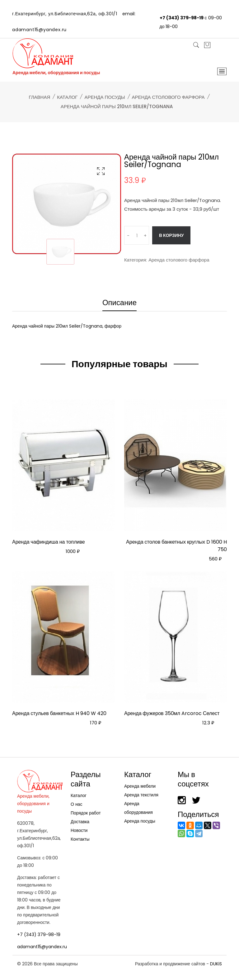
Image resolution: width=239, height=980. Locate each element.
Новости (79, 830)
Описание (119, 303)
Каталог (67, 97)
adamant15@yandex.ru (39, 30)
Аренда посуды (105, 97)
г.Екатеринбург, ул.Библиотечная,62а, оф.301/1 (65, 14)
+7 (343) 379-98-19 (182, 18)
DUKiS (216, 964)
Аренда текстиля (141, 795)
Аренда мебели (140, 786)
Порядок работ (86, 813)
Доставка (80, 822)
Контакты (80, 839)
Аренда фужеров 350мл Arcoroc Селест (172, 713)
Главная (39, 97)
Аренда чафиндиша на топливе (49, 542)
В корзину (171, 235)
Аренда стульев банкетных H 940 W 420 (59, 713)
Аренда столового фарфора (168, 97)
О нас (76, 804)
